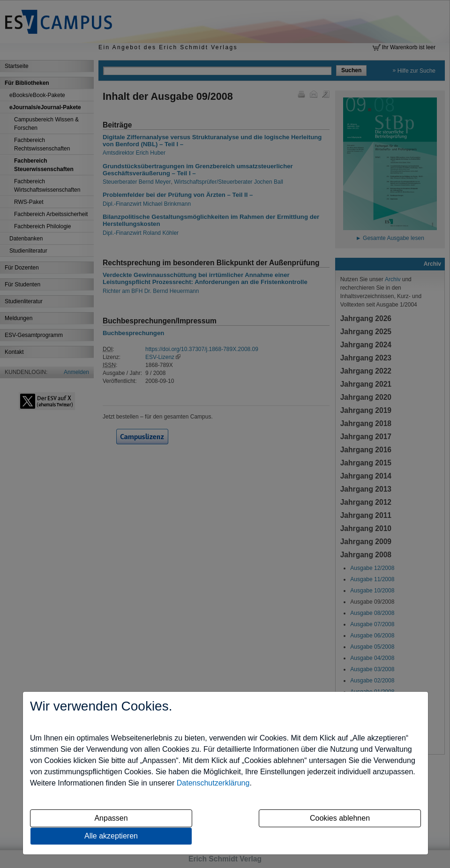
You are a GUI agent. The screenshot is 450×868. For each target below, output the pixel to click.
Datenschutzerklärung (213, 783)
